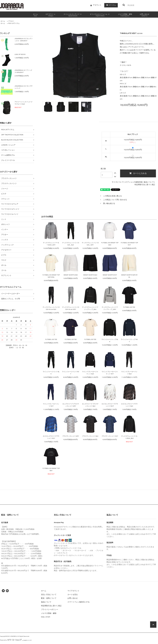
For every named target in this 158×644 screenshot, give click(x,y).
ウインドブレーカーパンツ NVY (51, 405)
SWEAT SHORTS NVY (110, 275)
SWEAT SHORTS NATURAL (129, 276)
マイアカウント (73, 591)
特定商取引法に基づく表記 (145, 185)
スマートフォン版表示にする (79, 602)
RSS (43, 617)
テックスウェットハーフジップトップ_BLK (90, 308)
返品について (149, 182)
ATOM (48, 617)
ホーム (3, 21)
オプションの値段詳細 (134, 182)
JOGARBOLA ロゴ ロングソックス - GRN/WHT (24, 40)
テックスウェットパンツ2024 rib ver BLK (51, 308)
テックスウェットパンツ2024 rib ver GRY (71, 308)
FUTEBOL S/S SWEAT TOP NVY (129, 244)
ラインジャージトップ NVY (129, 341)
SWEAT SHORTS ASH (71, 275)
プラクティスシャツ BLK (90, 436)
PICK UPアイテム (14, 23)
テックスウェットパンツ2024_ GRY (90, 244)
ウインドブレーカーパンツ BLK (129, 373)
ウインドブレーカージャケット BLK (90, 373)
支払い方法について (49, 595)
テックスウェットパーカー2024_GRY (51, 244)
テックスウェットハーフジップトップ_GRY (110, 308)
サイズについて (118, 182)
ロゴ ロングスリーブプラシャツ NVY (51, 437)
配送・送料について (49, 598)
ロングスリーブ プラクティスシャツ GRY (71, 405)
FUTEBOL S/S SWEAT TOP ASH (110, 244)
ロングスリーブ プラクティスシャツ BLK (90, 405)
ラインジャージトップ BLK (110, 341)
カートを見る (73, 595)
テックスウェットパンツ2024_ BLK (71, 244)
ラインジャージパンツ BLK (51, 373)
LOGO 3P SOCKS (20, 54)
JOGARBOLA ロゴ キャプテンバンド (24, 87)
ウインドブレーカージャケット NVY (110, 373)
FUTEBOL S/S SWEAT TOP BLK (51, 469)
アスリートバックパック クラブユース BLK (24, 103)
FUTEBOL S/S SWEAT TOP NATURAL (51, 276)
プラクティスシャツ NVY (110, 436)
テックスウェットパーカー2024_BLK (129, 437)
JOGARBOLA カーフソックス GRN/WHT (23, 71)
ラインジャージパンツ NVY (71, 373)
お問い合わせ (73, 598)
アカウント (97, 5)
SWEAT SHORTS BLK (90, 275)
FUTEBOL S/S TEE (129, 307)
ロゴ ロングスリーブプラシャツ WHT (110, 405)
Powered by (16, 640)
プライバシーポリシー (50, 610)
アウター (11, 21)
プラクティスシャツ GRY (71, 436)
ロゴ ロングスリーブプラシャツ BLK (129, 405)
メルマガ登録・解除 (49, 613)
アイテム (110, 5)
